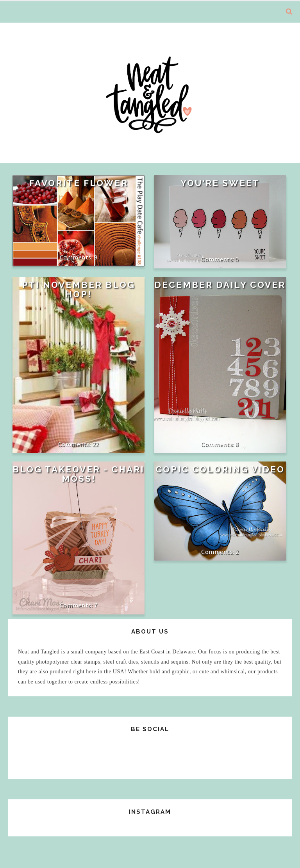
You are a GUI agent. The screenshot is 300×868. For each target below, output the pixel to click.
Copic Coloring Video (220, 469)
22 (96, 444)
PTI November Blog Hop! (79, 289)
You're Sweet (220, 183)
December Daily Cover (220, 285)
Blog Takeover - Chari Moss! (79, 474)
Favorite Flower (79, 183)
